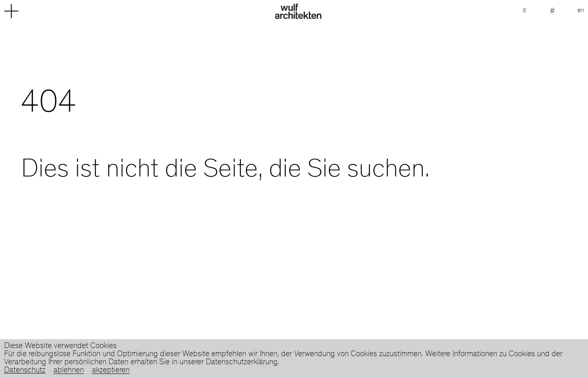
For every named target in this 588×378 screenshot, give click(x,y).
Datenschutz (25, 371)
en (581, 11)
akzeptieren (111, 371)
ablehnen (69, 371)
